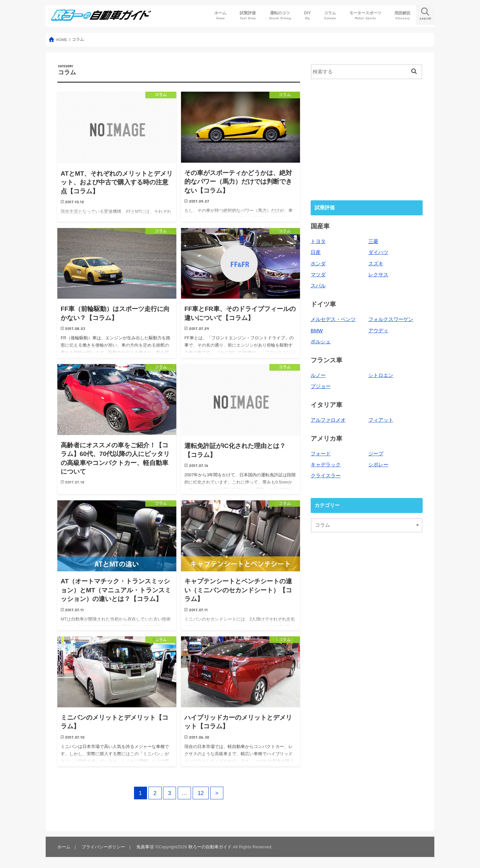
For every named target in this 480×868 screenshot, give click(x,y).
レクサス (378, 275)
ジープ (376, 454)
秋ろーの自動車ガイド (210, 847)
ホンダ (318, 264)
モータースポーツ (365, 15)
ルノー (318, 375)
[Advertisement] (367, 139)
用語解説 (402, 15)
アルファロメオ (328, 420)
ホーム (220, 15)
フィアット (381, 420)
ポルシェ (321, 342)
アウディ (378, 331)
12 (201, 793)
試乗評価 (248, 15)
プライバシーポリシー (103, 847)
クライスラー (326, 476)
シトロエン (381, 375)
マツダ (318, 275)
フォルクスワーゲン (391, 319)
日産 (316, 252)
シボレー (378, 465)
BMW (317, 331)
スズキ (376, 264)
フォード (321, 454)
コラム (330, 15)
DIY (307, 15)
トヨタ (318, 241)
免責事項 (145, 847)
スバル (318, 286)
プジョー (321, 386)
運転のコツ (280, 15)
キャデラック (326, 465)
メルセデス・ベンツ (333, 319)
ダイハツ (378, 252)
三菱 (373, 241)
